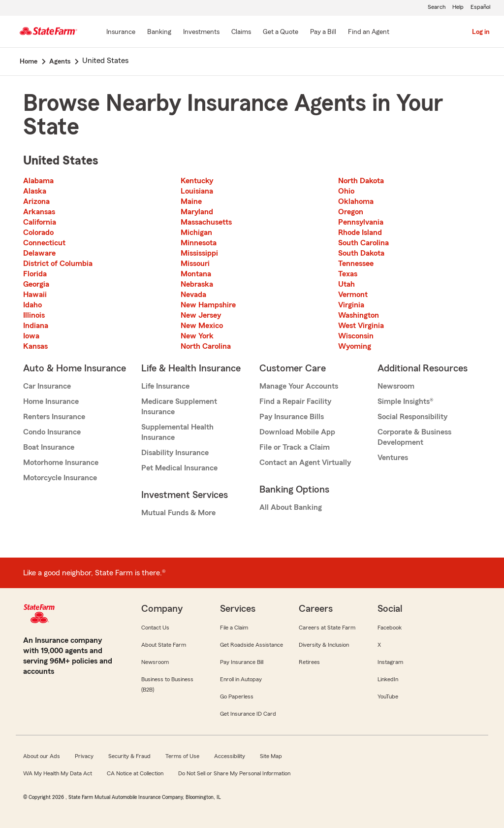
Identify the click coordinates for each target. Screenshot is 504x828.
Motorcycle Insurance (60, 478)
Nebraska (197, 284)
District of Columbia (58, 264)
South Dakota (361, 253)
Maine (191, 201)
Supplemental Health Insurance (177, 432)
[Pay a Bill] (323, 33)
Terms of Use (182, 756)
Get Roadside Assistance (252, 645)
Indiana (36, 326)
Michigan (196, 232)
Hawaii (35, 295)
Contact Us (155, 628)
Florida (35, 274)
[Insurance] (121, 33)
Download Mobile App (297, 432)
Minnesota (199, 243)
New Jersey (201, 315)
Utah (346, 284)
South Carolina (363, 243)
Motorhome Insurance (61, 463)
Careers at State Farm (327, 628)
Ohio (346, 191)
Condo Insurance (52, 432)
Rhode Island (360, 232)
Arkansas (39, 212)
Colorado (38, 232)
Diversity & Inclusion (324, 645)
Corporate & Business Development (414, 437)
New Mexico (202, 326)
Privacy (84, 756)
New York (197, 336)
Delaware (39, 253)
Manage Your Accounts (299, 386)
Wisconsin (356, 336)
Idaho (32, 305)
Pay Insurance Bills (292, 417)
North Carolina (206, 346)
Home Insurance (51, 401)
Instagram (390, 662)
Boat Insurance (49, 447)
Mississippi (199, 253)
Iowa (31, 336)
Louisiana (197, 191)
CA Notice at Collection (135, 773)
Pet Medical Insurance (179, 468)
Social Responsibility (412, 417)
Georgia (36, 284)
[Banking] (159, 33)
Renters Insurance (54, 417)
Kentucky (197, 181)
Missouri (195, 264)
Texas (348, 274)
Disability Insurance (175, 453)
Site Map (271, 756)
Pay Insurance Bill (242, 662)
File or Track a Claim (295, 447)
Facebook (390, 628)
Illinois (34, 315)
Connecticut (44, 243)
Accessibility (230, 756)
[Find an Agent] (369, 33)
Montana (196, 274)
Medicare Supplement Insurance (179, 407)
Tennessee (356, 264)
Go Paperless (237, 696)
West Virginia (361, 326)
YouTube (388, 696)
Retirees (309, 662)
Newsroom (396, 386)
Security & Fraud (129, 756)
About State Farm (164, 645)
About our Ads (42, 756)
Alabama (38, 181)
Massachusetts (206, 222)
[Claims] (241, 33)
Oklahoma (356, 201)
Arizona (36, 201)
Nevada (193, 295)
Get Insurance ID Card (248, 714)
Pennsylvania (361, 222)
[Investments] (201, 33)
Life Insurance (165, 386)
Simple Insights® (405, 401)
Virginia (351, 305)
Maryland (197, 212)
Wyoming (355, 346)
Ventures (393, 458)
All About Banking (291, 507)
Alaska (35, 191)
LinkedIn (388, 679)
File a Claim (234, 628)
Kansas (35, 346)
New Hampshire (208, 305)
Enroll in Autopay (241, 679)
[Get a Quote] (281, 33)
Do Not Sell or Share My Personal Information (234, 773)
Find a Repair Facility (295, 401)
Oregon (351, 212)
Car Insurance (47, 386)
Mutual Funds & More (178, 513)
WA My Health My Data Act (58, 773)
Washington (359, 315)
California (40, 222)
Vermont (353, 295)
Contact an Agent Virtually (305, 463)
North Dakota (361, 181)
